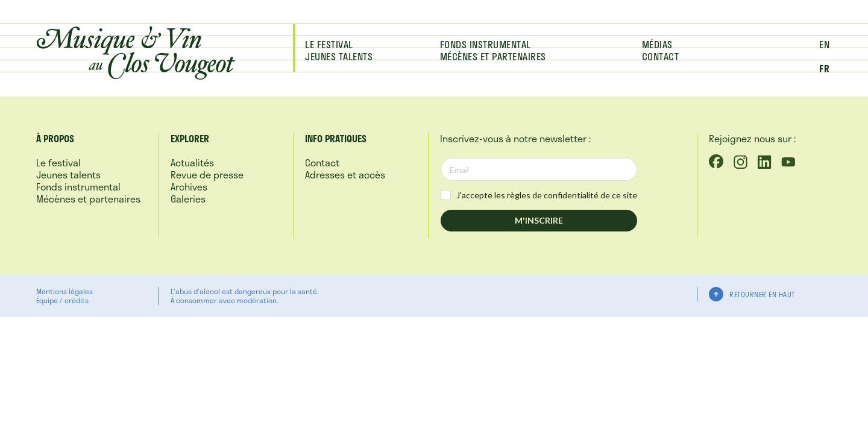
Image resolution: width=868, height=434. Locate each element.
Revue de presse (207, 175)
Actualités (192, 162)
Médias (657, 44)
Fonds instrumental (486, 44)
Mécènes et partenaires (493, 56)
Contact (661, 56)
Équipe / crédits (62, 300)
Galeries (188, 199)
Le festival (329, 44)
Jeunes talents (339, 56)
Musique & (135, 50)
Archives (189, 187)
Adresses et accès (345, 175)
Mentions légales (64, 291)
